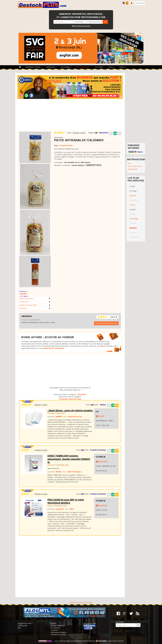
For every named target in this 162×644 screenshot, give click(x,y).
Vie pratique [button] (66, 67)
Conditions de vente (58, 635)
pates (79, 399)
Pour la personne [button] (84, 67)
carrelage (133, 191)
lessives (132, 214)
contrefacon (134, 200)
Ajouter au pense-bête (28, 305)
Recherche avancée (81, 26)
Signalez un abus (79, 133)
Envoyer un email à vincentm (106, 323)
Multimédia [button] (51, 67)
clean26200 (103, 461)
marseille (133, 223)
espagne (133, 209)
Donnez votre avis (26, 298)
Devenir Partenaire (58, 626)
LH (97, 411)
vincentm (27, 316)
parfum (133, 228)
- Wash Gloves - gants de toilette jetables (70, 410)
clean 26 (101, 457)
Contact (54, 623)
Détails (69, 133)
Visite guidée (133, 169)
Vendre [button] (123, 67)
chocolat (133, 195)
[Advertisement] (70, 115)
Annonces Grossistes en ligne (81, 602)
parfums (133, 232)
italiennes (72, 399)
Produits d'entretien (98, 450)
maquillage (134, 219)
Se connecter (56, 628)
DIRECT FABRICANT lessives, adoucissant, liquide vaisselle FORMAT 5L (69, 459)
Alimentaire (104, 133)
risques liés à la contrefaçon (53, 348)
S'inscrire (54, 630)
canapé (132, 186)
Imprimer (23, 308)
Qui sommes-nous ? (135, 166)
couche (132, 205)
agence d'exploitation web (76, 641)
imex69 (101, 416)
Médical (103, 405)
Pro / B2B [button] (100, 67)
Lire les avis (24, 302)
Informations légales (58, 632)
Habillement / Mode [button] (33, 67)
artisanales (63, 399)
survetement (134, 237)
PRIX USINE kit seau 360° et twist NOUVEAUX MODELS (66, 501)
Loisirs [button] (111, 67)
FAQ (102, 346)
